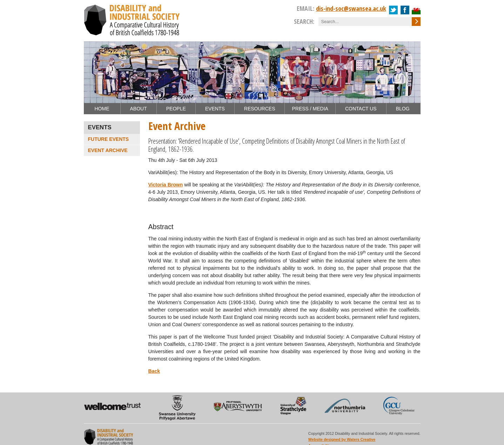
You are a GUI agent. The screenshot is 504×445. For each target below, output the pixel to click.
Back (154, 371)
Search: (304, 21)
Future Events (109, 139)
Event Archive (108, 150)
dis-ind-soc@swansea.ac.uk (351, 8)
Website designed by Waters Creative (342, 439)
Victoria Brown (166, 185)
